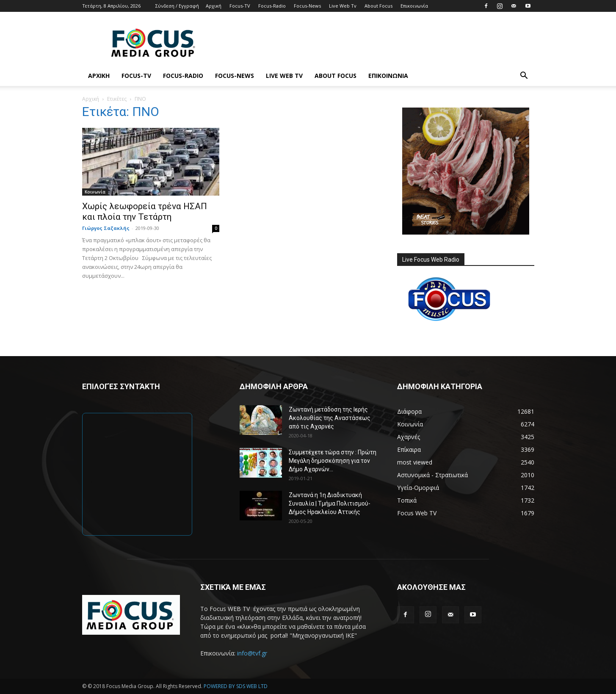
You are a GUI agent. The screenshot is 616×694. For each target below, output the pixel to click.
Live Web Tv (343, 6)
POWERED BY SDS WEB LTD (236, 686)
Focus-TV (240, 6)
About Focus (378, 6)
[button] (524, 76)
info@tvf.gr (252, 653)
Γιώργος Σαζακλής (106, 228)
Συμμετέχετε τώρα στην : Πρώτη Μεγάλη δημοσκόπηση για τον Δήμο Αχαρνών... (333, 461)
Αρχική (214, 6)
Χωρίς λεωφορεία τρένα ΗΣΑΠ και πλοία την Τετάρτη (145, 212)
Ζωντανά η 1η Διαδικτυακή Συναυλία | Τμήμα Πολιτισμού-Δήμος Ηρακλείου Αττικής (330, 503)
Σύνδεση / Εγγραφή (177, 6)
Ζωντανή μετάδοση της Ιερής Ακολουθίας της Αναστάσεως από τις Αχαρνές (330, 418)
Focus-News (307, 6)
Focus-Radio (272, 6)
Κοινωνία (95, 192)
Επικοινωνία (414, 6)
